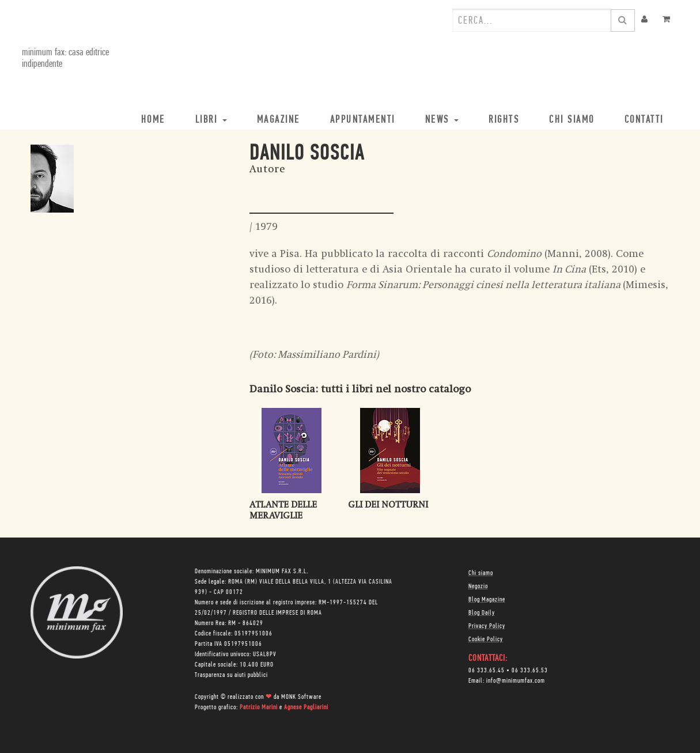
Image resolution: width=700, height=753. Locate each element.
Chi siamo (481, 573)
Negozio (478, 586)
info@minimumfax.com (516, 681)
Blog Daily (482, 613)
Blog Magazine (487, 600)
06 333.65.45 (487, 671)
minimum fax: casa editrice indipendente (65, 58)
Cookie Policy (486, 640)
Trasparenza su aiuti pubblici (231, 675)
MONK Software (301, 697)
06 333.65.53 (530, 671)
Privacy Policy (487, 626)
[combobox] (532, 20)
